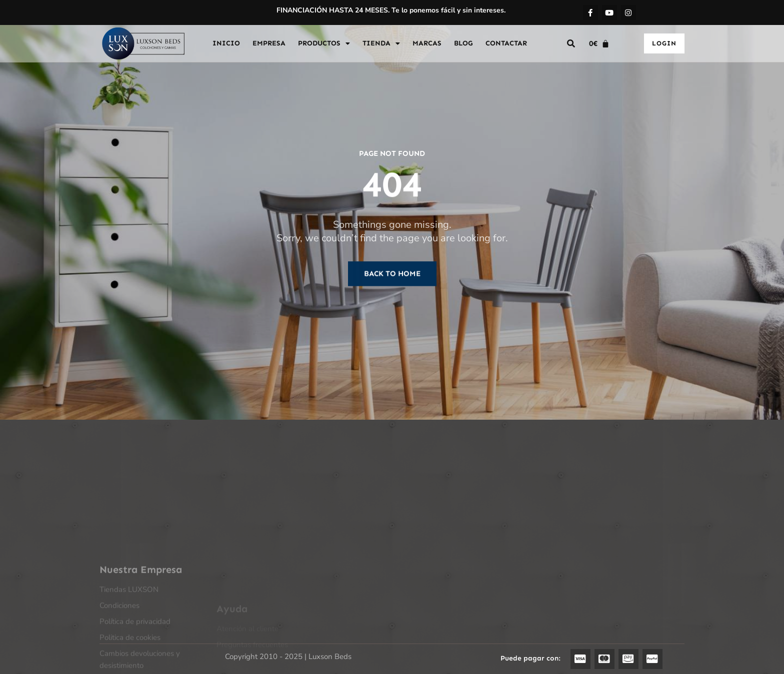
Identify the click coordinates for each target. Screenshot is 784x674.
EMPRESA (269, 43)
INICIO (226, 43)
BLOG (463, 43)
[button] (571, 43)
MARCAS (427, 43)
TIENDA (381, 43)
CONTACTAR (506, 43)
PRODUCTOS (324, 43)
